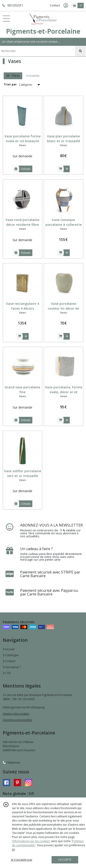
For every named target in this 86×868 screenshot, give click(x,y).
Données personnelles (17, 720)
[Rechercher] (80, 51)
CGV (7, 673)
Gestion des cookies (16, 714)
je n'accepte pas (22, 860)
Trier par (10, 84)
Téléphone (11, 763)
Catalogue (11, 655)
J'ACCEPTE (65, 860)
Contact (55, 5)
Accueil (9, 649)
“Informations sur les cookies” (31, 841)
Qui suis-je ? (12, 667)
